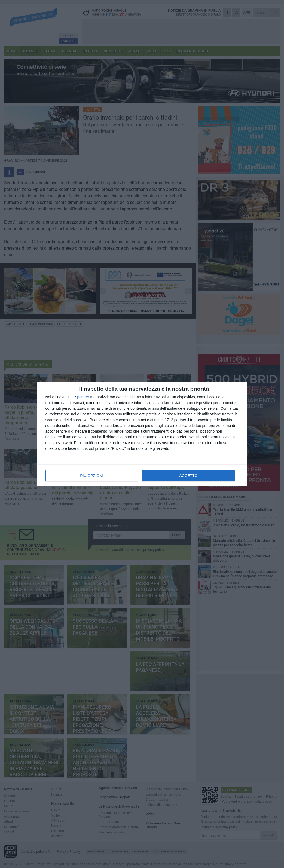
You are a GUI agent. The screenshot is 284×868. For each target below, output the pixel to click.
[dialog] (142, 434)
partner (83, 397)
